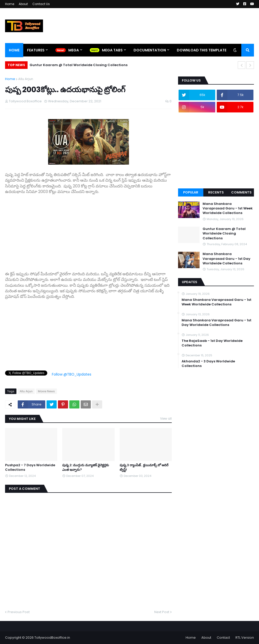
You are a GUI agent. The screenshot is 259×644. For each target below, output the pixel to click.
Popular (191, 192)
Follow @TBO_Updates (72, 374)
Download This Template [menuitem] (202, 50)
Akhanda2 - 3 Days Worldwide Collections (208, 364)
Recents (216, 192)
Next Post (162, 612)
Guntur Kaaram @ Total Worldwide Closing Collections (79, 65)
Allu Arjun (26, 79)
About (23, 4)
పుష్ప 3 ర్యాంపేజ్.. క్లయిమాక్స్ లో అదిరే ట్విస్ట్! (144, 467)
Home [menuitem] (14, 50)
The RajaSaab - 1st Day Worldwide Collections (212, 343)
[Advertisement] (88, 230)
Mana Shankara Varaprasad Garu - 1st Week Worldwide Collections (228, 208)
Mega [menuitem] (74, 50)
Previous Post (19, 612)
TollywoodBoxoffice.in (52, 638)
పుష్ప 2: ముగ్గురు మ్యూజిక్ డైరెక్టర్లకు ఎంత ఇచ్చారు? (86, 467)
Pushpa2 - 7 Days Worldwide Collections (30, 467)
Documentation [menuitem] (150, 50)
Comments (241, 192)
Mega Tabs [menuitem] (112, 50)
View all (166, 418)
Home (10, 4)
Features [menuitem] (36, 50)
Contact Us (41, 4)
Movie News (46, 391)
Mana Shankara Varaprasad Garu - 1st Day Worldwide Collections (226, 259)
